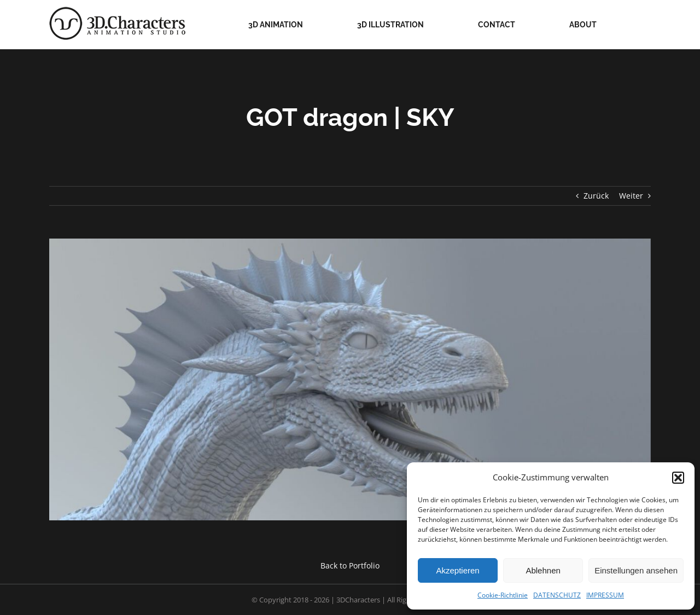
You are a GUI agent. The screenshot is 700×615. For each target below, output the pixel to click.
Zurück (596, 196)
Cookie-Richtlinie (503, 595)
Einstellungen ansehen (636, 570)
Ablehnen (543, 570)
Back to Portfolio (350, 565)
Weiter (631, 196)
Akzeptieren (457, 570)
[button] (678, 478)
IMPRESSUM (605, 595)
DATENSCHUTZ (557, 595)
